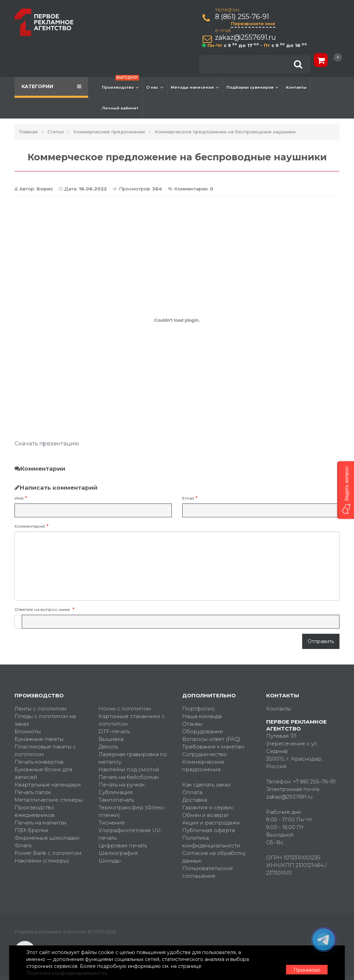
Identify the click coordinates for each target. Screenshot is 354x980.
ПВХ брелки (31, 830)
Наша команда (202, 716)
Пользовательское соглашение (208, 872)
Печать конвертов (39, 762)
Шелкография (118, 853)
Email (188, 498)
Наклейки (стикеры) (42, 861)
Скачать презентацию (47, 444)
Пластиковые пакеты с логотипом (45, 750)
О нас (155, 87)
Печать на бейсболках (129, 777)
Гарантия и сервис (208, 807)
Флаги (23, 845)
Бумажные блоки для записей (44, 773)
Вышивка (111, 739)
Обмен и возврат (206, 815)
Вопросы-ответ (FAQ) (211, 739)
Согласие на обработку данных (214, 857)
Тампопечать (116, 800)
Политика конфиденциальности (211, 842)
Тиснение (112, 823)
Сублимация (116, 792)
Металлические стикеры (49, 800)
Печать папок (33, 792)
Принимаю (301, 963)
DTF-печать (114, 731)
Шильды (110, 861)
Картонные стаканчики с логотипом (132, 720)
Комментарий (30, 526)
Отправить (321, 641)
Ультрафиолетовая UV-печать (130, 834)
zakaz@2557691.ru (247, 37)
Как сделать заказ (206, 785)
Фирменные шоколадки (47, 838)
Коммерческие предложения (203, 766)
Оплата (192, 792)
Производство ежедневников (35, 811)
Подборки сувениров (253, 87)
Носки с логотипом (125, 709)
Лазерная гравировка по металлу (133, 758)
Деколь (108, 747)
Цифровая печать (123, 845)
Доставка (195, 800)
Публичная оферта (208, 830)
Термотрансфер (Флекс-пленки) (133, 811)
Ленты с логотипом (41, 709)
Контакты (296, 87)
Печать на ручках (122, 785)
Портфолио (198, 709)
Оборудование (203, 731)
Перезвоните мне (254, 23)
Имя (19, 498)
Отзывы (192, 724)
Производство (120, 84)
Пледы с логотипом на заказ (45, 720)
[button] (346, 490)
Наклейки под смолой (129, 769)
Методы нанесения (195, 87)
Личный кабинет (120, 108)
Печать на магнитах (41, 823)
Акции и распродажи (211, 823)
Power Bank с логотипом (48, 853)
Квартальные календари (48, 785)
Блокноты (28, 731)
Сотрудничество (204, 754)
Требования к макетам (213, 747)
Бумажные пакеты (39, 739)
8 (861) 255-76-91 (243, 17)
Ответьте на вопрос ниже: (43, 609)
